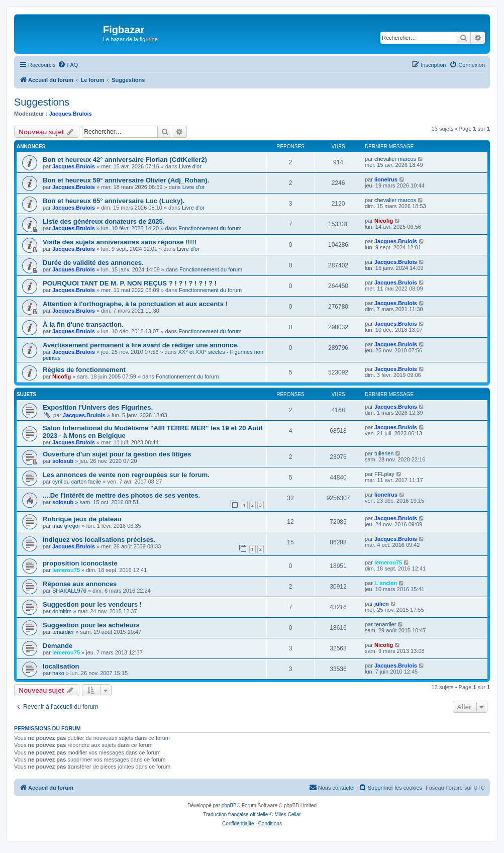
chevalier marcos (395, 159)
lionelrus (386, 179)
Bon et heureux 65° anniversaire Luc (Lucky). (114, 201)
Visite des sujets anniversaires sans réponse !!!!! (120, 242)
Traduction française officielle (235, 815)
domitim (62, 611)
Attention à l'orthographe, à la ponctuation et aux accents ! (135, 304)
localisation (61, 666)
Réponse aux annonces (80, 584)
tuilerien (384, 453)
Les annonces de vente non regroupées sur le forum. (126, 475)
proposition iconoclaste (80, 563)
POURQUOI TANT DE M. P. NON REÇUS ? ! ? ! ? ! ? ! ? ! (130, 283)
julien (382, 604)
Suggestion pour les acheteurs (91, 625)
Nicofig (384, 221)
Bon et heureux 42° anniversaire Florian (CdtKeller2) (125, 160)
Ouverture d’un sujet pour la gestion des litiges (117, 454)
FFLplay (384, 474)
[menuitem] (68, 65)
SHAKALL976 (69, 591)
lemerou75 (66, 570)
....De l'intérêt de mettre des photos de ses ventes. (121, 495)
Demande (58, 646)
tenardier (63, 632)
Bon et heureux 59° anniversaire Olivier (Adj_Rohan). (126, 180)
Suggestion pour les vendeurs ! (92, 604)
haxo (58, 673)
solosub (63, 461)
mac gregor (66, 526)
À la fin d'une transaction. (83, 324)
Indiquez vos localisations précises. (99, 540)
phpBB (229, 805)
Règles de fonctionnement (84, 370)
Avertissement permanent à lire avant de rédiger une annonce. (141, 345)
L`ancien (386, 583)
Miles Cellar (287, 815)
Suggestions (42, 102)
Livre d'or (190, 166)
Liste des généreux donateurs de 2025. (104, 221)
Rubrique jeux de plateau (82, 519)
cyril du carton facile (77, 482)
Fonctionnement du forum (210, 228)
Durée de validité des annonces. (93, 263)
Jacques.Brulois (71, 114)
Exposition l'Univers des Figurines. (98, 407)
